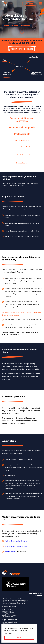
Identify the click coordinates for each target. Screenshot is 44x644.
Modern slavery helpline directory (16, 546)
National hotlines (10, 552)
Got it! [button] (19, 638)
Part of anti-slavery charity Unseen (17, 25)
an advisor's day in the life (22, 155)
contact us (38, 596)
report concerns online (22, 49)
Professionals (22, 134)
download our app (22, 163)
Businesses (22, 141)
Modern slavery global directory (16, 541)
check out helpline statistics (22, 147)
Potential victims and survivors (22, 120)
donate (30, 4)
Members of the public (22, 128)
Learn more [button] (8, 633)
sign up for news (36, 593)
